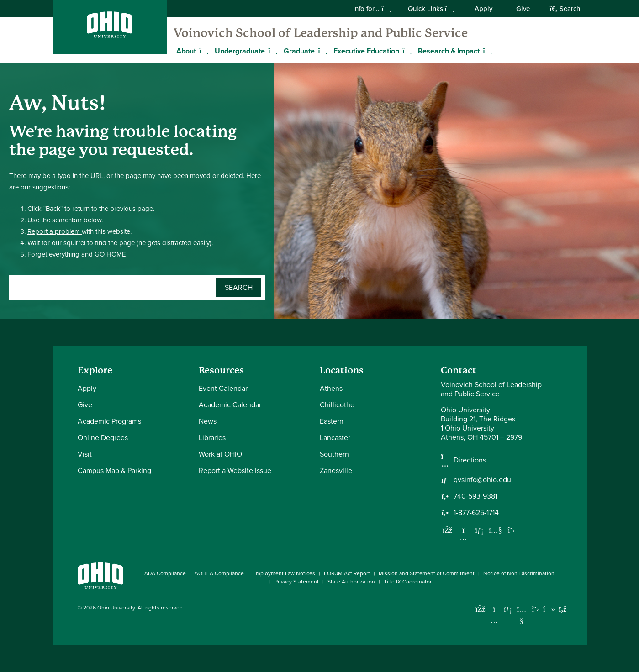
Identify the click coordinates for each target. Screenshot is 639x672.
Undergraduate (240, 51)
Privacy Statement (297, 582)
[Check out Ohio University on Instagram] (494, 621)
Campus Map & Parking (114, 470)
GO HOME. (111, 254)
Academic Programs (109, 421)
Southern (334, 454)
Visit (85, 454)
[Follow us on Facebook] (448, 530)
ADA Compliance (165, 573)
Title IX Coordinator (408, 582)
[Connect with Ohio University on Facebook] (481, 609)
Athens (331, 388)
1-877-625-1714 (476, 513)
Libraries (212, 438)
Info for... (372, 9)
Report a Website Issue (235, 470)
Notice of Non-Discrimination (519, 573)
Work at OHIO (220, 454)
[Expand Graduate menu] (322, 51)
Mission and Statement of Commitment (427, 573)
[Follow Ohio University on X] (536, 609)
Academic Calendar (230, 405)
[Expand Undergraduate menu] (272, 51)
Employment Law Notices (284, 573)
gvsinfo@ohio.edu (482, 480)
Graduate (299, 51)
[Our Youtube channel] (496, 530)
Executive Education (366, 51)
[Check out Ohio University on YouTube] (522, 615)
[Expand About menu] (203, 51)
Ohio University (116, 608)
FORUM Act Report (347, 573)
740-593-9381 (475, 496)
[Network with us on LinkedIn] (480, 530)
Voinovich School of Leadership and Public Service (321, 33)
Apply (483, 9)
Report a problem (55, 231)
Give (523, 9)
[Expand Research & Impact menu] (486, 51)
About (186, 51)
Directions (470, 460)
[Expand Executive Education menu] (406, 51)
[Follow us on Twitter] (512, 530)
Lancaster (335, 438)
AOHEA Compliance (219, 573)
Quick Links (431, 9)
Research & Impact (449, 51)
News (208, 421)
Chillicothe (337, 405)
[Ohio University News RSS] (563, 609)
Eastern (332, 421)
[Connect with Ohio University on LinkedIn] (508, 609)
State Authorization (351, 582)
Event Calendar (223, 388)
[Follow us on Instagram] (464, 537)
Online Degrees (103, 438)
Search (565, 9)
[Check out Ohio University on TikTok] (549, 609)
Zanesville (336, 470)
